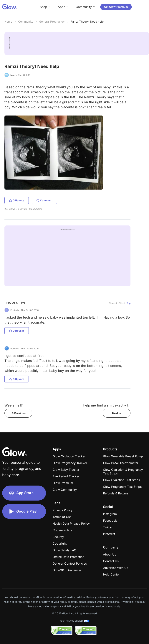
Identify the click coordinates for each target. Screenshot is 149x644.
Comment (44, 200)
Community (26, 22)
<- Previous (18, 413)
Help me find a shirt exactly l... (107, 405)
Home (8, 22)
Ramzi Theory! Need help (87, 22)
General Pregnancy (52, 22)
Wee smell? (14, 405)
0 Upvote (17, 200)
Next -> (117, 413)
